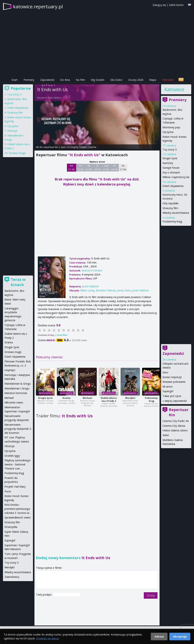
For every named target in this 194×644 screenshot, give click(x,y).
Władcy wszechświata (176, 213)
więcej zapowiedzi (176, 401)
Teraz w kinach (18, 282)
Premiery (29, 80)
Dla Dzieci (116, 80)
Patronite (168, 80)
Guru (165, 372)
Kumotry (168, 163)
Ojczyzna (168, 132)
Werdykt (130, 398)
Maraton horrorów (16, 393)
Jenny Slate (124, 290)
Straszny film (170, 208)
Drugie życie (45, 398)
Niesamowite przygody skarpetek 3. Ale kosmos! (18, 429)
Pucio (8, 491)
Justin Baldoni (55, 98)
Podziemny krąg (151, 399)
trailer (84, 147)
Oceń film (62, 335)
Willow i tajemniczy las (176, 177)
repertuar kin (51, 147)
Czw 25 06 (106, 168)
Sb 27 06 (123, 168)
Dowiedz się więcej (48, 638)
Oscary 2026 (136, 80)
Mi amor (168, 387)
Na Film (80, 80)
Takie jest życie (172, 396)
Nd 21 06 (71, 168)
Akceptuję (180, 637)
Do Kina (65, 80)
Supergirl (168, 391)
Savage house (171, 168)
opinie (93, 147)
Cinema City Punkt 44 (175, 421)
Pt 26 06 (114, 168)
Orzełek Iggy (12, 456)
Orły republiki (170, 203)
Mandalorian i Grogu (17, 388)
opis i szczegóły (69, 147)
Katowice (174, 89)
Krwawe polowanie (174, 382)
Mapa (153, 80)
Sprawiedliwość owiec (18, 517)
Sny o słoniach (171, 172)
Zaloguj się (159, 5)
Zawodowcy (12, 577)
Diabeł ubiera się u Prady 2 (109, 399)
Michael (87, 398)
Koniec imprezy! (172, 377)
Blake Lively (87, 290)
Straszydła (11, 527)
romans (98, 270)
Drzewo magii (17, 153)
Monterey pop (171, 127)
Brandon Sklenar (106, 290)
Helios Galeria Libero (175, 430)
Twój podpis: (44, 595)
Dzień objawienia (173, 186)
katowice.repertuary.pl (38, 6)
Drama (66, 398)
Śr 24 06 (97, 168)
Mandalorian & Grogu (18, 384)
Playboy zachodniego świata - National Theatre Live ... (18, 464)
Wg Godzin (98, 80)
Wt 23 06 (89, 168)
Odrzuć (159, 637)
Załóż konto (176, 5)
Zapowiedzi (47, 80)
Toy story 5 (170, 149)
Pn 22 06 (80, 168)
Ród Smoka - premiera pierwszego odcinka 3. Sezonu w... (18, 509)
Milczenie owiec (14, 402)
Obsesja (12, 131)
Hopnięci (10, 370)
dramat (86, 270)
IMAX (166, 435)
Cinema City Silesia (174, 426)
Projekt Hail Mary (15, 487)
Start (15, 80)
